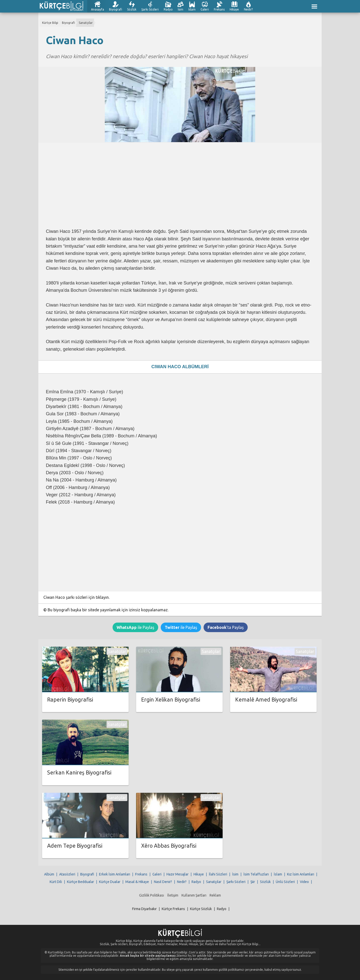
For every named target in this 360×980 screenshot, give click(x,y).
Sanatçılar (86, 23)
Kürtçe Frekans (173, 909)
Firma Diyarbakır (144, 909)
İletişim (173, 895)
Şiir (253, 882)
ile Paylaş (135, 627)
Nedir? (248, 9)
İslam (192, 9)
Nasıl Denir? (163, 882)
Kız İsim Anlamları (301, 874)
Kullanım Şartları (194, 895)
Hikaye (234, 9)
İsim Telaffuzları (256, 874)
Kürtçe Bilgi (50, 23)
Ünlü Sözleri (285, 882)
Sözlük (132, 9)
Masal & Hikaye (137, 882)
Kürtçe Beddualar (80, 882)
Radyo (168, 9)
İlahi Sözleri (218, 874)
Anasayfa (98, 9)
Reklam (215, 895)
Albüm (49, 874)
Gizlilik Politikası (152, 895)
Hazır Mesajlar (177, 874)
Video (304, 882)
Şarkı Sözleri (150, 9)
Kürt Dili (56, 882)
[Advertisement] (180, 185)
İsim (181, 9)
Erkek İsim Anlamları (115, 874)
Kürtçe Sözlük (201, 909)
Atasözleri (67, 874)
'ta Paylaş (226, 627)
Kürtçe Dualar (110, 882)
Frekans (219, 9)
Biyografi (116, 9)
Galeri (205, 9)
